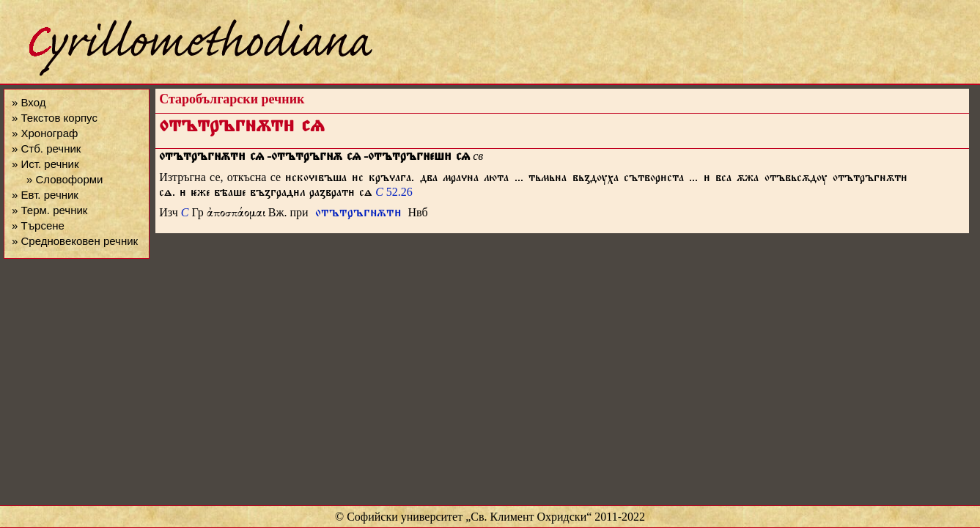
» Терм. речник (49, 210)
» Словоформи (65, 179)
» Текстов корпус (55, 118)
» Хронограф (45, 133)
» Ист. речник (45, 164)
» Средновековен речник (75, 241)
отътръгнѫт (358, 214)
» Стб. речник (46, 148)
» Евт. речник (45, 195)
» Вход (29, 102)
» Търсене (38, 225)
